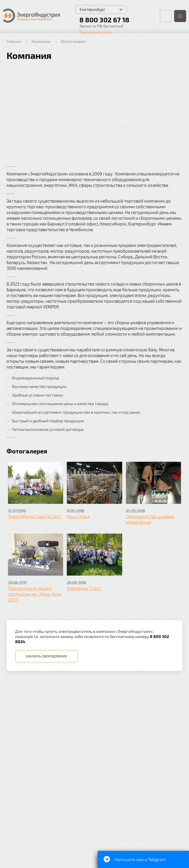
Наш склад (78, 516)
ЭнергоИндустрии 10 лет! (35, 516)
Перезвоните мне (95, 32)
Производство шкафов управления (150, 519)
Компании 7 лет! (84, 588)
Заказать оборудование (46, 656)
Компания (41, 41)
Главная (14, 41)
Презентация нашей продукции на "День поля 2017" (35, 594)
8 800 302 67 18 (104, 20)
